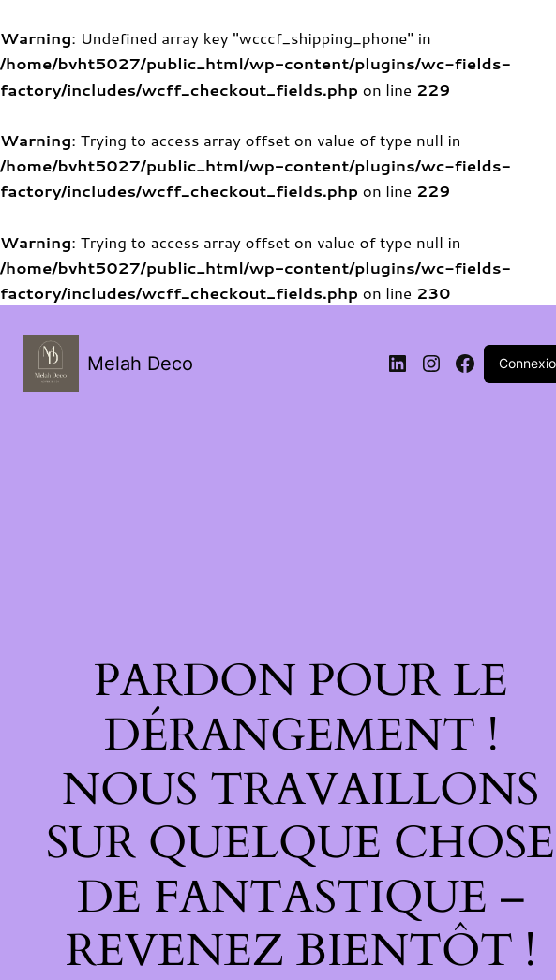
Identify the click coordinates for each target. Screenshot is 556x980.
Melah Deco (140, 364)
